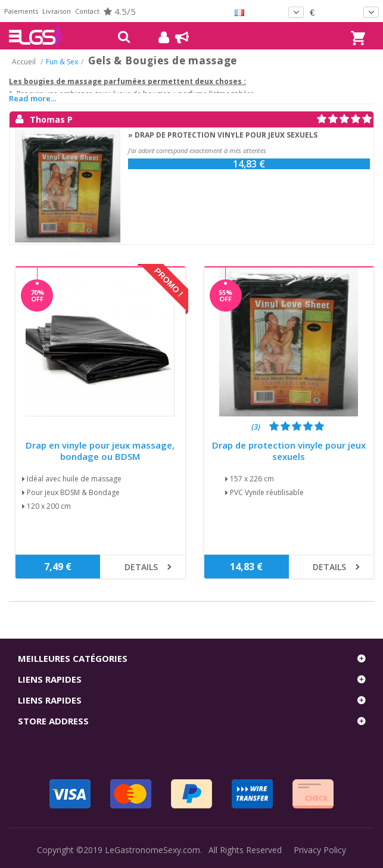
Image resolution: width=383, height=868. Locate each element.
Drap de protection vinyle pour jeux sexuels (289, 451)
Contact (87, 11)
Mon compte (159, 38)
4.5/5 (120, 11)
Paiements (21, 11)
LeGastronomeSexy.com (152, 850)
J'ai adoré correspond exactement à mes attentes (197, 150)
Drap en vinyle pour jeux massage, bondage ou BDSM (100, 451)
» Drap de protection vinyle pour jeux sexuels (223, 135)
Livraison (57, 11)
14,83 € (249, 164)
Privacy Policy (320, 850)
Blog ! (176, 38)
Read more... (32, 98)
